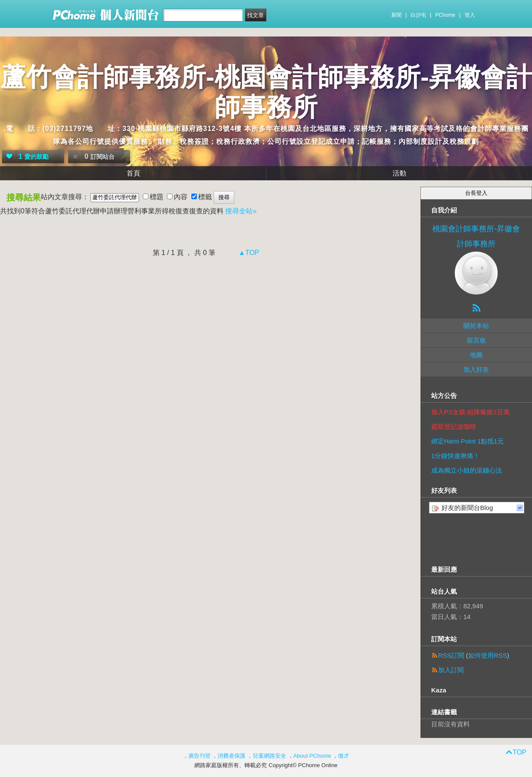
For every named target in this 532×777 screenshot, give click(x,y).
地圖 (476, 355)
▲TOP (248, 253)
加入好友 (476, 369)
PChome (445, 15)
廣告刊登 (199, 756)
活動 (399, 173)
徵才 (344, 756)
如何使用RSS (488, 655)
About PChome (312, 756)
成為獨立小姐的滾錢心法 (467, 470)
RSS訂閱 (451, 655)
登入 (470, 15)
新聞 (396, 15)
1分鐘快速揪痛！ (455, 456)
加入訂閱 (451, 670)
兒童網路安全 (269, 756)
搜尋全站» (241, 211)
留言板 (476, 340)
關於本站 (476, 326)
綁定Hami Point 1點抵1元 (467, 441)
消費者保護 (231, 756)
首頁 (133, 173)
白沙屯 (418, 15)
